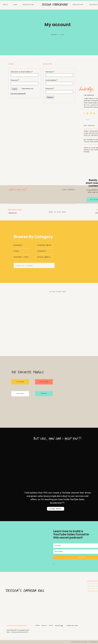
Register (50, 97)
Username (53, 72)
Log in (15, 89)
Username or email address (25, 72)
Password (18, 80)
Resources (13, 213)
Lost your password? (18, 94)
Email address (55, 80)
